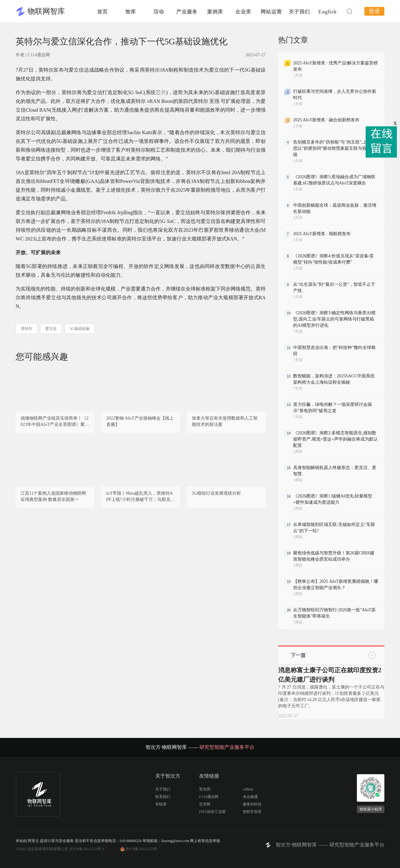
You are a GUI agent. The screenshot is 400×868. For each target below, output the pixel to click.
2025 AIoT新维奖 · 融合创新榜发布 (326, 120)
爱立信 (51, 329)
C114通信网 (209, 797)
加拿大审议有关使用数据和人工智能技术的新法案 (225, 421)
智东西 (205, 789)
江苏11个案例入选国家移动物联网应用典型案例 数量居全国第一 (53, 496)
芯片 (161, 92)
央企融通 (250, 797)
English (328, 12)
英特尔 (27, 329)
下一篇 (298, 655)
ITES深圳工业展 (212, 812)
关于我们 (299, 12)
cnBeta (248, 789)
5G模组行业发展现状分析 (216, 493)
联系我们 (163, 797)
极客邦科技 (252, 804)
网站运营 (271, 12)
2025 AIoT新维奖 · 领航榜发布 (322, 234)
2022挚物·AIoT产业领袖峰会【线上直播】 (140, 421)
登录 (374, 11)
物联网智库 (46, 11)
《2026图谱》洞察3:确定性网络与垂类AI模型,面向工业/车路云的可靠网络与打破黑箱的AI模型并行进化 (334, 319)
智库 (131, 12)
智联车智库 (252, 812)
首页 (102, 12)
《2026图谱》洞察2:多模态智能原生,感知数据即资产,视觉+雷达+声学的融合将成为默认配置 (335, 439)
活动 (159, 12)
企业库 (243, 12)
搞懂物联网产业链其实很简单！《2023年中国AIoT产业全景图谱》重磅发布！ (55, 422)
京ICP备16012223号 (141, 849)
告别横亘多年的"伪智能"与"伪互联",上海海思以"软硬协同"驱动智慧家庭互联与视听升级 (334, 148)
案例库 (215, 12)
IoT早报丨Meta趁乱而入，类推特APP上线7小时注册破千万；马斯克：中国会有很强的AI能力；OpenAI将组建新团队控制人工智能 (140, 497)
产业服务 (187, 12)
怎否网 (205, 804)
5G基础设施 (80, 329)
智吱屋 (161, 804)
